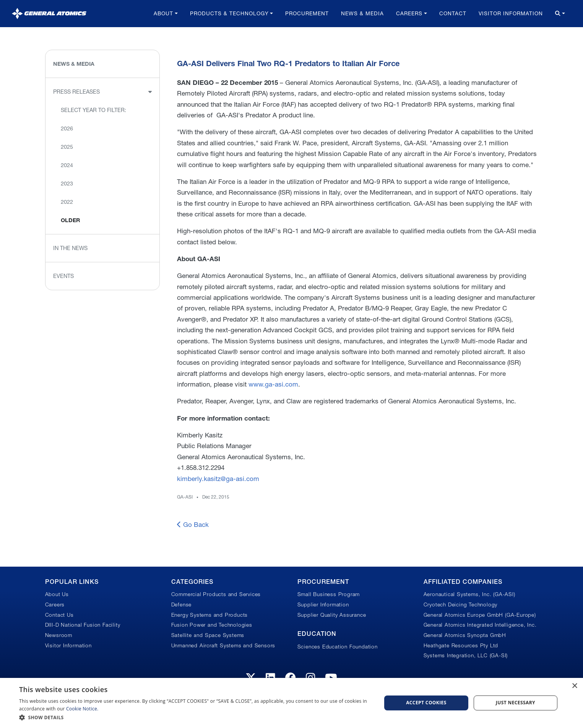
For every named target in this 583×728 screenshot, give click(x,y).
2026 (67, 128)
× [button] (574, 686)
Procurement (307, 13)
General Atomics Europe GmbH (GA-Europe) (480, 615)
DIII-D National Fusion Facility (83, 625)
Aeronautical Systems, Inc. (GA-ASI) (469, 594)
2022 (67, 202)
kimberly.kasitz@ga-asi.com (218, 479)
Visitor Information (511, 13)
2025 (67, 147)
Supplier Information (323, 604)
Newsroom (59, 635)
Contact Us (59, 615)
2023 (67, 184)
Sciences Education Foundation (338, 647)
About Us (57, 594)
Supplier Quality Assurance (332, 615)
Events (63, 276)
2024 (67, 165)
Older (70, 220)
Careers (409, 13)
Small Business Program (329, 594)
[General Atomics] (49, 14)
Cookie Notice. (82, 709)
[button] (195, 717)
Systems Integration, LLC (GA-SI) (466, 655)
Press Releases (76, 92)
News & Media (362, 13)
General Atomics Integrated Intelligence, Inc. (480, 625)
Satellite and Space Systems (208, 635)
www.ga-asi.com (273, 384)
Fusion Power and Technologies (212, 625)
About (163, 13)
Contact (453, 13)
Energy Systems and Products (210, 615)
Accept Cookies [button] (426, 703)
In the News (70, 248)
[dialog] (291, 703)
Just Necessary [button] (516, 703)
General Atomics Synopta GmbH (465, 635)
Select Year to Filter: (93, 110)
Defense (182, 604)
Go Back (193, 524)
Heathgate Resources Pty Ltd (461, 645)
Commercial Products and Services (216, 594)
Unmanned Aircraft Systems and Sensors (223, 645)
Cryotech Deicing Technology (461, 604)
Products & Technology (229, 13)
